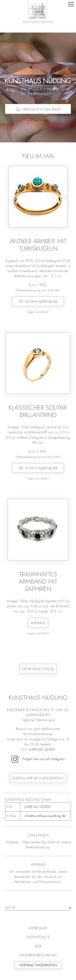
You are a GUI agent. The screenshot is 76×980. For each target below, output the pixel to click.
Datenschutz (38, 937)
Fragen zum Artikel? (38, 312)
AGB (38, 946)
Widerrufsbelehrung (38, 955)
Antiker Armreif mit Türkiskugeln (38, 245)
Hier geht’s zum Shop (41, 109)
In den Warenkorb (41, 302)
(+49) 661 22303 (42, 749)
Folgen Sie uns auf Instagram (38, 759)
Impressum (38, 928)
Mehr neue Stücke (38, 669)
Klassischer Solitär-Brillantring (38, 411)
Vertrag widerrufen (38, 965)
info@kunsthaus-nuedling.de (45, 816)
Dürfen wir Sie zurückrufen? (38, 778)
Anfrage (38, 623)
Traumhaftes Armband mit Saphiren (38, 581)
